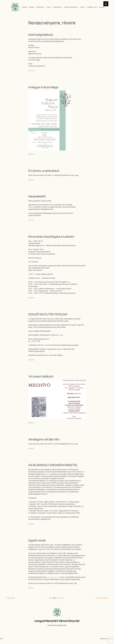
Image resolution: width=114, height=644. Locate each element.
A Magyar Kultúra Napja (43, 87)
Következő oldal (103, 598)
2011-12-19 (31, 180)
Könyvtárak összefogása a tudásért (51, 237)
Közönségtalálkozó (41, 35)
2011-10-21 (31, 220)
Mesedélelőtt (37, 196)
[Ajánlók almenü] (85, 7)
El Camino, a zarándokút (44, 171)
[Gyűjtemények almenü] (45, 7)
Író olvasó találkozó (41, 376)
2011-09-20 (31, 298)
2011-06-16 (31, 448)
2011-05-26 (31, 524)
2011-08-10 (31, 423)
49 (62, 598)
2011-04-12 (31, 588)
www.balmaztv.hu (53, 577)
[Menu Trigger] (106, 4)
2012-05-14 (31, 71)
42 (52, 598)
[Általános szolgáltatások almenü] (78, 7)
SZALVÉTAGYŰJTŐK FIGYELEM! (48, 314)
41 (50, 598)
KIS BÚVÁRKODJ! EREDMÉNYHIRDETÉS (53, 465)
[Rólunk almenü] (51, 7)
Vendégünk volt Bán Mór (44, 439)
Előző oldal (10, 598)
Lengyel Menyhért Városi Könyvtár (57, 621)
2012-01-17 (31, 154)
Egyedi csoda (37, 540)
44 (57, 598)
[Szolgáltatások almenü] (62, 7)
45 (59, 598)
